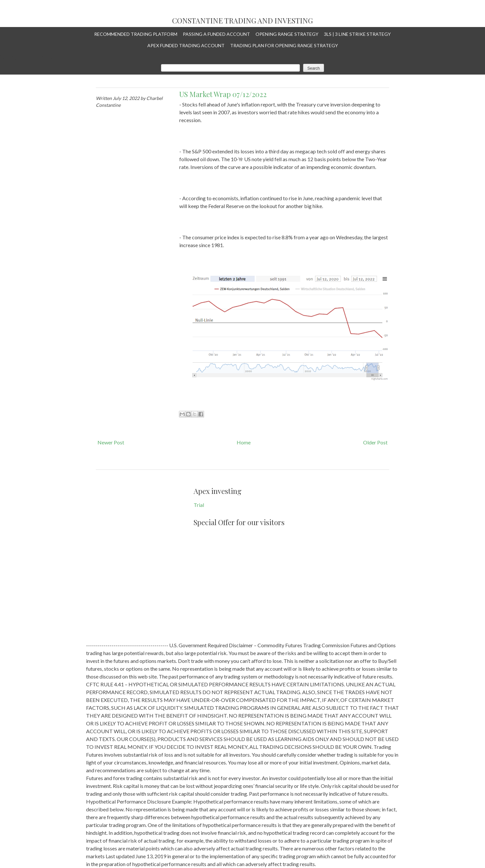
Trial (199, 505)
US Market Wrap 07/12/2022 (223, 94)
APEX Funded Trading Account (186, 45)
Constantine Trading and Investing (242, 21)
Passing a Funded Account (216, 34)
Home (244, 442)
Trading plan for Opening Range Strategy (284, 45)
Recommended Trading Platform (136, 34)
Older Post (375, 442)
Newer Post (111, 442)
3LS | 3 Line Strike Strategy (357, 34)
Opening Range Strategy (287, 34)
